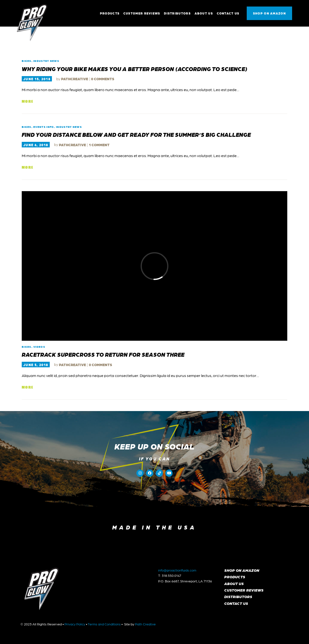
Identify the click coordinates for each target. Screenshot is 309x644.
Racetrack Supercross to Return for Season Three (103, 354)
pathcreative (75, 79)
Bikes (27, 61)
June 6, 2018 (36, 145)
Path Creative (145, 624)
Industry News (46, 61)
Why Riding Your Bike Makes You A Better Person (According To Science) (135, 69)
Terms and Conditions (104, 624)
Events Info (44, 127)
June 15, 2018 (37, 79)
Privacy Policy (75, 624)
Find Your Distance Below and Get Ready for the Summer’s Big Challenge (136, 134)
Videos (39, 347)
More (28, 102)
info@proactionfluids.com (177, 570)
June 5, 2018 (36, 365)
